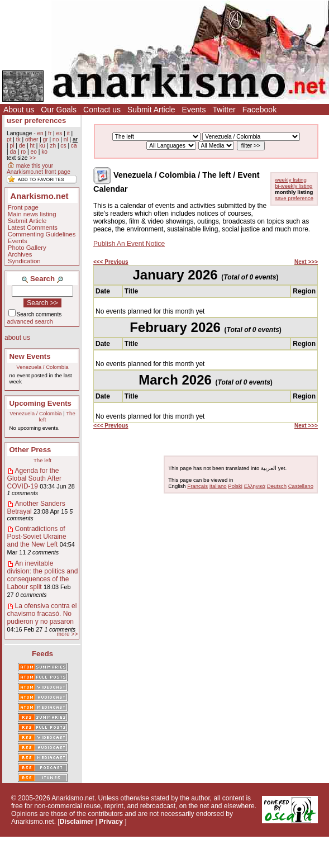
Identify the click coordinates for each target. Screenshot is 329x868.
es (59, 133)
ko (44, 152)
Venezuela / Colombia (42, 367)
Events (194, 110)
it (68, 133)
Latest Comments (33, 227)
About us (19, 110)
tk (18, 139)
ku (42, 146)
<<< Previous (111, 262)
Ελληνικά (255, 486)
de (22, 146)
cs (63, 146)
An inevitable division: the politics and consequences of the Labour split (43, 575)
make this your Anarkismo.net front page (39, 169)
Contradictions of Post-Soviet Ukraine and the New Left (37, 537)
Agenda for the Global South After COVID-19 (34, 478)
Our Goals (59, 110)
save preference (294, 198)
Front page (23, 207)
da (13, 152)
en (40, 133)
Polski (235, 486)
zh (53, 146)
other (32, 139)
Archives (20, 254)
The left (42, 460)
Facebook (259, 110)
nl (66, 139)
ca (74, 146)
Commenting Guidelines (42, 234)
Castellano (301, 486)
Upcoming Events (40, 403)
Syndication (24, 261)
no (56, 139)
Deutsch (277, 486)
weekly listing (291, 180)
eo (34, 152)
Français (197, 486)
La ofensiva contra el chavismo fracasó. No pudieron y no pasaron (42, 614)
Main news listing (32, 214)
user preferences (36, 120)
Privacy (111, 822)
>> (32, 158)
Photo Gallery (27, 248)
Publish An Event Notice (129, 244)
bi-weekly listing (294, 186)
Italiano (218, 486)
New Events (30, 356)
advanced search (30, 321)
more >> (67, 634)
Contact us (102, 110)
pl (12, 146)
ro (23, 152)
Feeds (42, 654)
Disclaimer (77, 822)
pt (9, 139)
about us (17, 338)
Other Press (30, 450)
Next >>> (306, 262)
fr (50, 133)
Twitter (224, 110)
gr (46, 139)
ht (32, 146)
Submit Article (151, 110)
